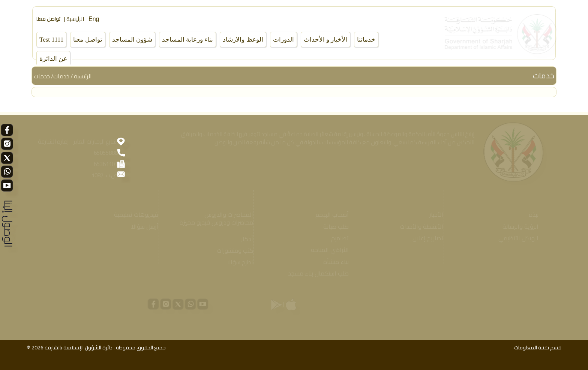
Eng (94, 19)
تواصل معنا (48, 19)
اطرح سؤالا (237, 262)
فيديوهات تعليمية (133, 215)
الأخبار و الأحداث (326, 40)
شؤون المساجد (132, 40)
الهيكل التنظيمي (516, 238)
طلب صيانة (333, 227)
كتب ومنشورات (232, 251)
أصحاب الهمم (329, 215)
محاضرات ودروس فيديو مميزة (214, 222)
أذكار (244, 239)
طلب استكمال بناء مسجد (316, 273)
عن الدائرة (53, 59)
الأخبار (434, 215)
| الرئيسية (74, 19)
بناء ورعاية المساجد (188, 40)
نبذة (531, 215)
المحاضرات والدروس (226, 215)
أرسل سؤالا (142, 227)
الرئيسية (83, 76)
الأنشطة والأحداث (419, 227)
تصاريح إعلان (425, 238)
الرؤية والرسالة (518, 227)
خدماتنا (366, 40)
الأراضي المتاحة (327, 250)
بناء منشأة (333, 262)
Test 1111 (51, 40)
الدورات (283, 40)
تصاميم (337, 238)
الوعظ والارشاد (243, 40)
